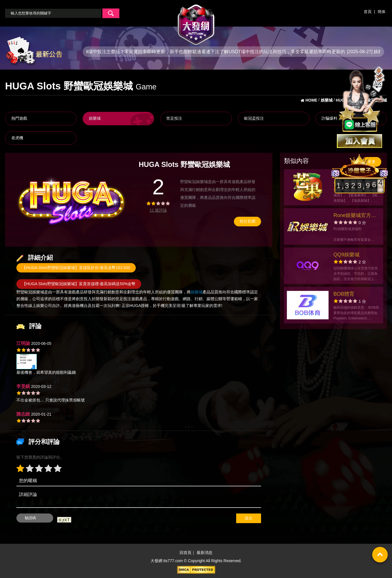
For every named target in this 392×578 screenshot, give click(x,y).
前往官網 (247, 221)
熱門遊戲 (19, 118)
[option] (71, 200)
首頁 (368, 12)
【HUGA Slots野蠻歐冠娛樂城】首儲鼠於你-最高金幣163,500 (76, 268)
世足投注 (174, 118)
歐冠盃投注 (254, 118)
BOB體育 (344, 294)
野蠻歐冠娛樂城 (30, 292)
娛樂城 (95, 118)
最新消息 (204, 553)
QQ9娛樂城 (346, 255)
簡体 (382, 12)
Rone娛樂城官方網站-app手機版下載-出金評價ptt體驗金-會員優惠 (355, 216)
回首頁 (186, 553)
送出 (249, 518)
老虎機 (17, 138)
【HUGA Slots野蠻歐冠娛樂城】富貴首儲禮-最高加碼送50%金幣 (79, 284)
